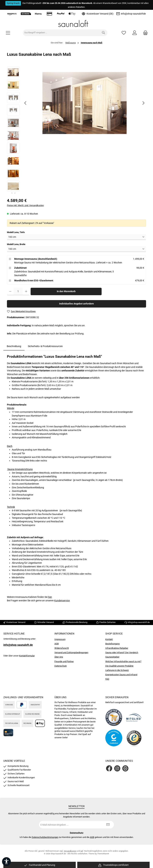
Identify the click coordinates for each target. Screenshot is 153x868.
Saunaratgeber (112, 657)
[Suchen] (104, 33)
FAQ (107, 679)
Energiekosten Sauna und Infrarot (121, 675)
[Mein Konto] (135, 33)
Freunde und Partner (64, 661)
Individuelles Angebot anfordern (76, 304)
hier (50, 597)
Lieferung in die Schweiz (117, 670)
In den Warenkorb (66, 291)
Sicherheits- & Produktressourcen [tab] (45, 346)
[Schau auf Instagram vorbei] (117, 768)
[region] (76, 130)
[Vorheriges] (26, 103)
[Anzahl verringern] (10, 291)
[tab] (14, 346)
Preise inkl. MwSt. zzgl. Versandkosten (25, 205)
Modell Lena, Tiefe (16, 232)
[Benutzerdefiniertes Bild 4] (134, 738)
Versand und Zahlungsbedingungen (71, 652)
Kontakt (109, 639)
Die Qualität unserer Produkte (119, 666)
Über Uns (59, 657)
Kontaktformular (27, 656)
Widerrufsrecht (62, 648)
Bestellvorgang (112, 644)
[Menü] (8, 33)
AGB (57, 644)
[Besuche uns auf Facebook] (109, 768)
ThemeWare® (103, 854)
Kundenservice (62, 601)
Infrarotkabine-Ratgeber (117, 648)
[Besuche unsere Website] (125, 768)
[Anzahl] (18, 291)
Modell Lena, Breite (16, 244)
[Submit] (108, 825)
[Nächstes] (143, 103)
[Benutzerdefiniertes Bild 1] (114, 717)
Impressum (60, 639)
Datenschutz (61, 666)
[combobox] (61, 33)
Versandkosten (70, 851)
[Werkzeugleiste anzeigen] (6, 862)
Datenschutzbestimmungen (45, 837)
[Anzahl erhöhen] (26, 291)
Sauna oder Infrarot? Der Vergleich (122, 652)
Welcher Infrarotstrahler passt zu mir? (123, 661)
